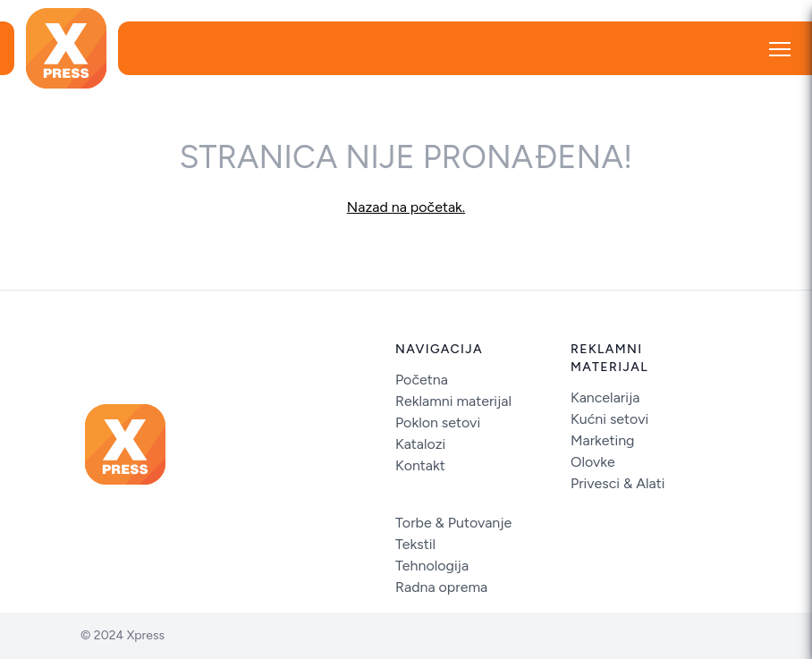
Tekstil (415, 544)
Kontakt (420, 465)
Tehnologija (432, 566)
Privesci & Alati (618, 483)
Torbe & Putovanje (453, 523)
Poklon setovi (438, 422)
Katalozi (420, 444)
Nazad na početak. (406, 207)
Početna (422, 380)
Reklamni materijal (453, 401)
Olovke (593, 462)
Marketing (603, 440)
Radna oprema (441, 587)
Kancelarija (605, 397)
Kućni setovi (609, 419)
